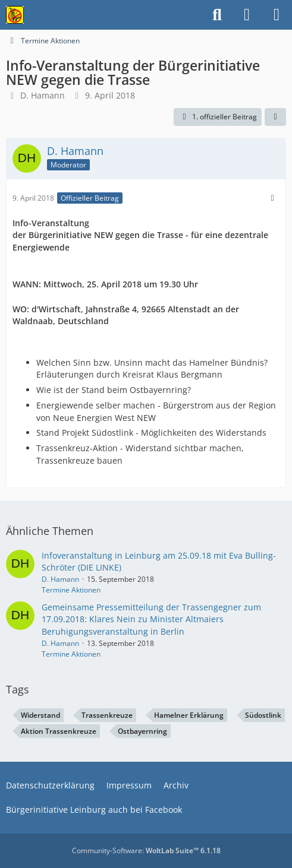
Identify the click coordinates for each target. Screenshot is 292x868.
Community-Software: (146, 850)
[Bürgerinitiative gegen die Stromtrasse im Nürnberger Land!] (15, 15)
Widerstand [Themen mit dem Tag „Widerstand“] (40, 715)
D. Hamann (43, 95)
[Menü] (277, 15)
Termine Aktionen (71, 590)
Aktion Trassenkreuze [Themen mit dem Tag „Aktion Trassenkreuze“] (59, 731)
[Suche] (217, 15)
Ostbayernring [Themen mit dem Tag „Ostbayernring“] (142, 731)
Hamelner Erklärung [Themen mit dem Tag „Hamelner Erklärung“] (189, 715)
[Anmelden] (247, 15)
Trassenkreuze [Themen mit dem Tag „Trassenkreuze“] (107, 715)
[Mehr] (272, 198)
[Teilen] (275, 117)
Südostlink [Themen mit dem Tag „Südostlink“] (263, 715)
